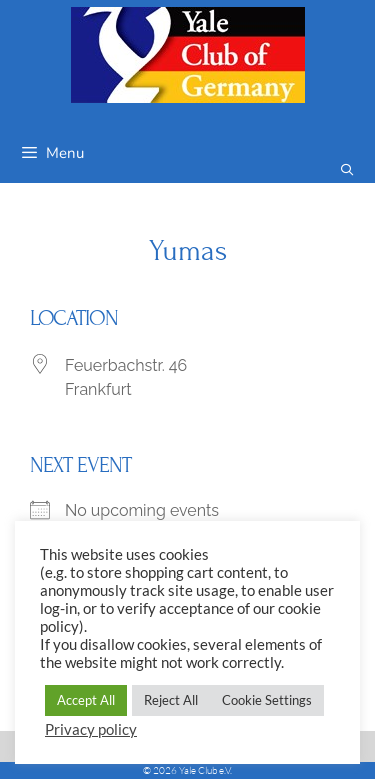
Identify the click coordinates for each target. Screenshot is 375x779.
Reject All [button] (171, 700)
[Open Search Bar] (347, 170)
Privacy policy (91, 729)
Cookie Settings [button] (267, 700)
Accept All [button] (86, 700)
